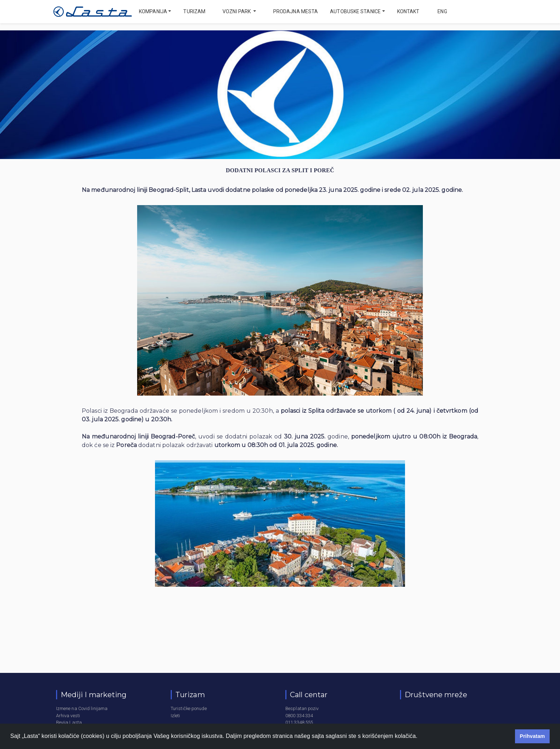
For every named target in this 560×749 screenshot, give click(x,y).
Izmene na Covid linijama (82, 708)
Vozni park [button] (237, 11)
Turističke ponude (189, 708)
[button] (420, 737)
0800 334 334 (299, 716)
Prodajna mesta (296, 11)
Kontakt (408, 11)
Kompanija (153, 11)
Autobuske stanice (355, 11)
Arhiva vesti (68, 716)
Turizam (194, 11)
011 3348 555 (299, 722)
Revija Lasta (69, 722)
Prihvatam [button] (532, 736)
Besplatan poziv (302, 708)
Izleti (176, 716)
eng (442, 11)
